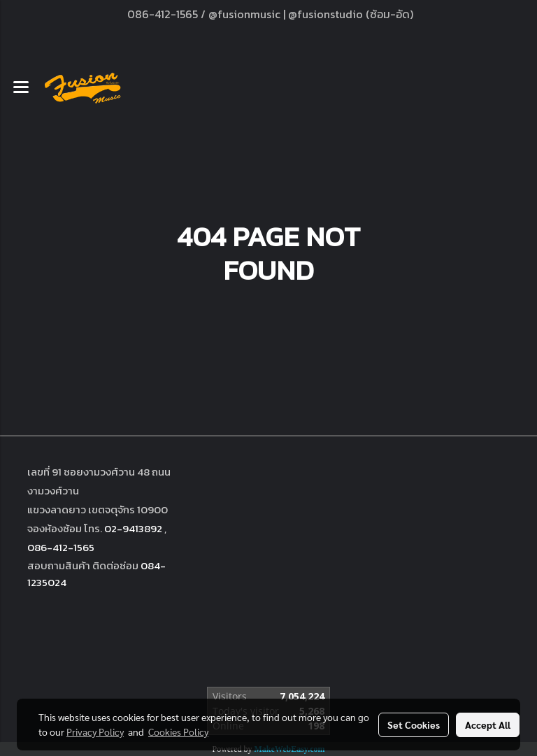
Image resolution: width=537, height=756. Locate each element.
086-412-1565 (61, 547)
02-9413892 (133, 528)
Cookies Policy (178, 732)
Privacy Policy (95, 732)
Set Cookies (414, 725)
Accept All (488, 725)
